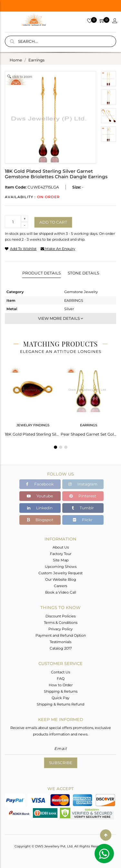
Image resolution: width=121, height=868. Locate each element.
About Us (61, 547)
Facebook (40, 484)
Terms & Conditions (61, 623)
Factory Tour (61, 554)
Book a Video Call (61, 592)
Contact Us (60, 672)
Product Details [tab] (41, 273)
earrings (36, 60)
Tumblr (83, 508)
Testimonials (60, 642)
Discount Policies (60, 616)
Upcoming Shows (61, 567)
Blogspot (40, 520)
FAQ (61, 679)
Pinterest (83, 496)
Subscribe (61, 763)
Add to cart (53, 222)
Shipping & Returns (61, 691)
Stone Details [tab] (83, 273)
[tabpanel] (33, 399)
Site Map (61, 560)
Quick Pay (60, 698)
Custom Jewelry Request (60, 573)
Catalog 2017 (61, 648)
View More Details (61, 318)
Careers (60, 586)
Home (16, 60)
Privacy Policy (60, 629)
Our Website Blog (61, 579)
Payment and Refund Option (61, 635)
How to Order (61, 685)
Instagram (83, 484)
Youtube (40, 496)
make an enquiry (58, 249)
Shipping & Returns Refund (60, 704)
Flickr (83, 520)
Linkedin (40, 508)
